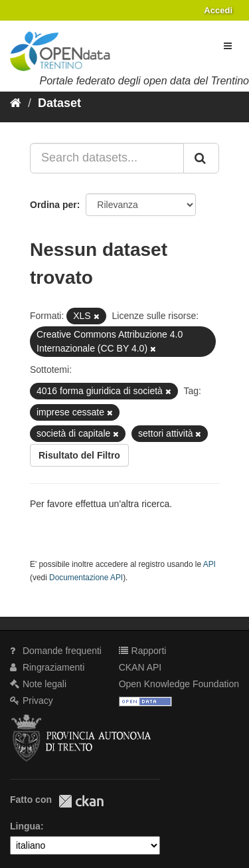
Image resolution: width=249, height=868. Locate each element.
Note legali (38, 684)
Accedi (218, 10)
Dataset (59, 103)
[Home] (16, 103)
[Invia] (201, 158)
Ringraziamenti (47, 667)
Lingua (25, 826)
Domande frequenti (56, 651)
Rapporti (143, 651)
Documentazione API (86, 578)
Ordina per (53, 205)
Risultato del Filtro (79, 455)
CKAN (81, 801)
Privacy (32, 701)
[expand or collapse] (228, 46)
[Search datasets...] (107, 158)
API (209, 564)
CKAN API (140, 667)
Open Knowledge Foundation (179, 684)
